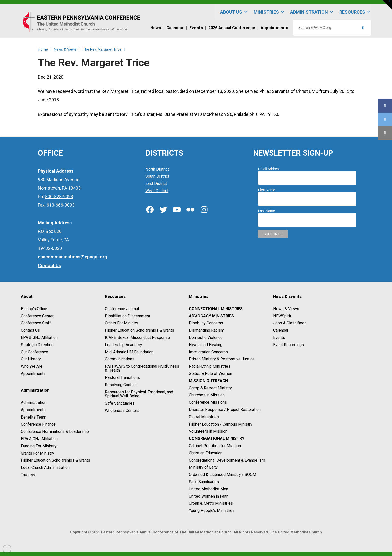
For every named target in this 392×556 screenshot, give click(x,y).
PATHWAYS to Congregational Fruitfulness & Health (142, 368)
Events (279, 337)
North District (157, 169)
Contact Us (30, 330)
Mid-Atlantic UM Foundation (129, 352)
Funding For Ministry (39, 446)
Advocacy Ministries (211, 316)
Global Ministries (204, 417)
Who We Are (32, 366)
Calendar (281, 330)
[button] (387, 5)
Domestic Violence (206, 337)
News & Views (286, 309)
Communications (120, 359)
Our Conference (34, 352)
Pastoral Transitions (122, 378)
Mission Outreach (208, 381)
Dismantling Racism (207, 330)
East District (156, 183)
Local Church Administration (45, 467)
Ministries (269, 12)
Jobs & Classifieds (290, 323)
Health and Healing (206, 345)
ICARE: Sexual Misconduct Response (137, 337)
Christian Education (206, 453)
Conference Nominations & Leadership (55, 431)
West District (157, 191)
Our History (31, 359)
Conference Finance (38, 424)
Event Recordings (288, 345)
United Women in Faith (209, 496)
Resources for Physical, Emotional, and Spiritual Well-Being (139, 394)
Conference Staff (36, 323)
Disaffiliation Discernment (128, 316)
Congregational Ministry (217, 438)
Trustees (29, 475)
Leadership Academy (124, 345)
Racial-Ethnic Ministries (210, 366)
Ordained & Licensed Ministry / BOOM (223, 474)
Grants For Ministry (37, 453)
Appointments (33, 374)
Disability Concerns (206, 323)
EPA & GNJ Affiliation (39, 337)
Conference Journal (122, 309)
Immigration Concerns (208, 352)
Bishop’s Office (34, 309)
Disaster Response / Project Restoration (225, 410)
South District (157, 176)
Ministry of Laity (203, 467)
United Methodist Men (209, 489)
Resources (355, 12)
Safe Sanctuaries (120, 403)
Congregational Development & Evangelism (227, 460)
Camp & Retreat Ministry (210, 388)
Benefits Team (34, 417)
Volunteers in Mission (208, 431)
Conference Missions (208, 402)
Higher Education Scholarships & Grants (55, 460)
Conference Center (37, 316)
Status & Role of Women (211, 374)
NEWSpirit (282, 316)
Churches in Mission (207, 395)
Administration (312, 12)
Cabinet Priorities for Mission (215, 446)
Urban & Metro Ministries (211, 504)
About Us (234, 12)
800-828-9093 (59, 196)
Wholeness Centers (122, 411)
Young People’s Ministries (212, 511)
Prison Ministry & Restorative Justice (222, 359)
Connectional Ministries (216, 309)
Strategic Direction (37, 345)
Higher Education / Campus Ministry (221, 424)
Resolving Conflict (121, 385)
